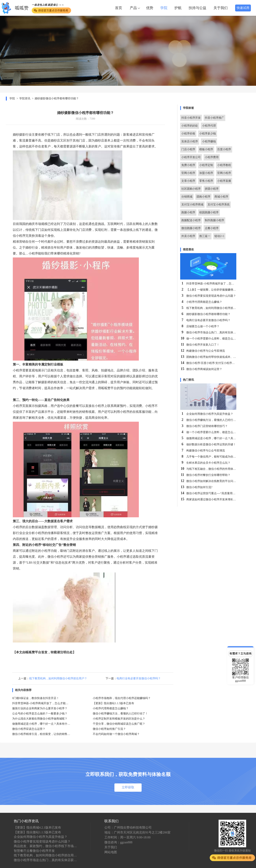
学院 (164, 8)
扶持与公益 (198, 8)
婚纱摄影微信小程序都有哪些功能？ (57, 98)
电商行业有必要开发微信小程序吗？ (139, 678)
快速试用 (243, 8)
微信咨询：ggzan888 (118, 842)
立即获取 (128, 787)
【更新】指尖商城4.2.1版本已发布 (37, 827)
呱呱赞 (22, 8)
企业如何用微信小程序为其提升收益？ (41, 837)
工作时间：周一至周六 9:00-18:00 (127, 837)
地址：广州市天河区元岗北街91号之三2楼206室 (137, 832)
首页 (119, 8)
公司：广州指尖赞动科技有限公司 (128, 827)
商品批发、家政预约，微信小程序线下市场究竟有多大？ (45, 846)
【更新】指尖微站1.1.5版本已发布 (37, 832)
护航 (178, 8)
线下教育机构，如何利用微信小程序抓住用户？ (58, 678)
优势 (150, 8)
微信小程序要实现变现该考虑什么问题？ (42, 841)
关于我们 (221, 8)
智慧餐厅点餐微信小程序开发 (34, 851)
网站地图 (111, 852)
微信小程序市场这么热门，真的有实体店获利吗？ (45, 860)
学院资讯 (25, 98)
